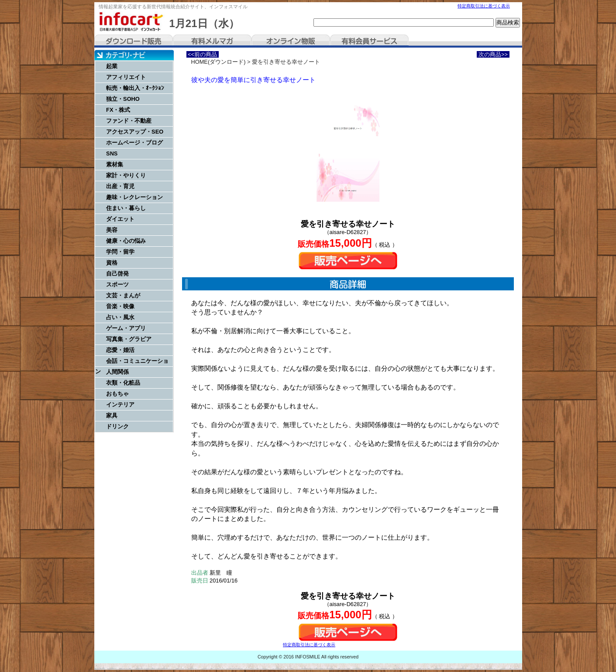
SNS (112, 153)
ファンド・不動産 (129, 121)
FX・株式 (118, 110)
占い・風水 (120, 317)
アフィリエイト (126, 77)
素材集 (115, 164)
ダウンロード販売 (134, 41)
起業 (112, 66)
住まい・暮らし (126, 208)
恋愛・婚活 (120, 350)
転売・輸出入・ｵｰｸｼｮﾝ (135, 88)
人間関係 (117, 372)
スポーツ (117, 284)
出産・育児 (120, 186)
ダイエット (120, 219)
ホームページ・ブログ (134, 143)
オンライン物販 (291, 41)
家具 (112, 415)
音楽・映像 (120, 306)
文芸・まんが (123, 295)
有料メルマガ (212, 41)
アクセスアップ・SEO (135, 132)
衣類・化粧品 (123, 383)
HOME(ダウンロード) (219, 62)
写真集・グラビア (129, 339)
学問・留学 (120, 252)
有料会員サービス (369, 41)
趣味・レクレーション (134, 197)
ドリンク (117, 426)
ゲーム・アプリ (126, 328)
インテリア (120, 405)
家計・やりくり (126, 175)
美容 (112, 230)
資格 (112, 263)
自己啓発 (117, 274)
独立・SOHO (123, 99)
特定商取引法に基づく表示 (484, 6)
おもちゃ (117, 394)
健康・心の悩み (126, 241)
